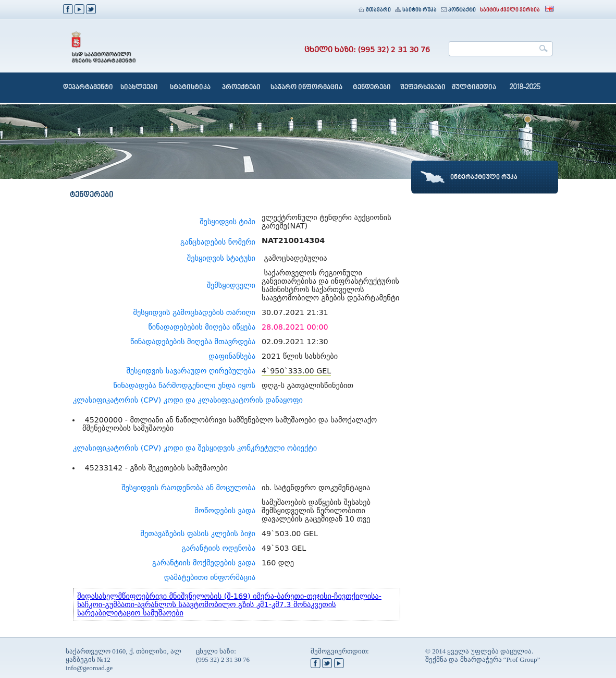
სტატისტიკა (190, 88)
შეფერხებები (423, 88)
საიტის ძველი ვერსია (510, 10)
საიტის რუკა (416, 10)
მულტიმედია (474, 88)
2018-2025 (525, 88)
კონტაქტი (458, 10)
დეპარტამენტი (88, 88)
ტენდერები (372, 88)
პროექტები (241, 88)
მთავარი (375, 10)
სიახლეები (139, 88)
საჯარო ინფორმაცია (306, 88)
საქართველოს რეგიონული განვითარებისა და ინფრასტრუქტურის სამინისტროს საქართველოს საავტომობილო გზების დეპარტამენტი (330, 285)
